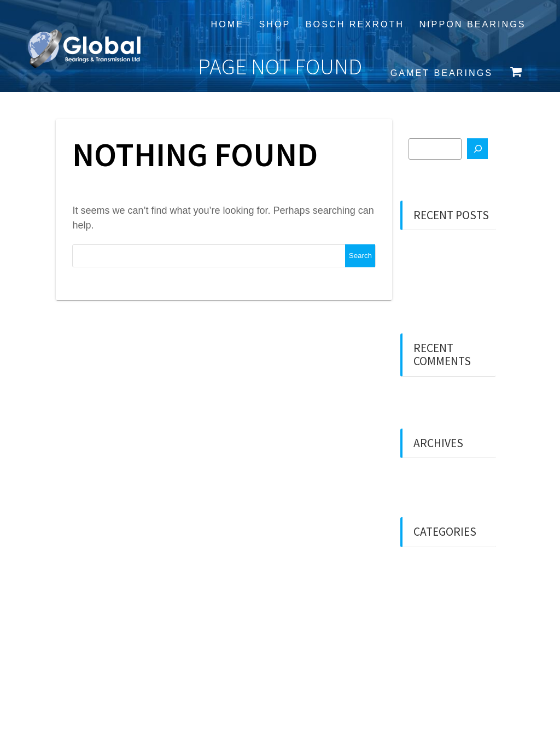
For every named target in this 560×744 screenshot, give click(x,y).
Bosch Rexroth (355, 24)
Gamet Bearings (442, 73)
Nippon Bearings (472, 24)
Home (227, 24)
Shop (275, 24)
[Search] (477, 149)
